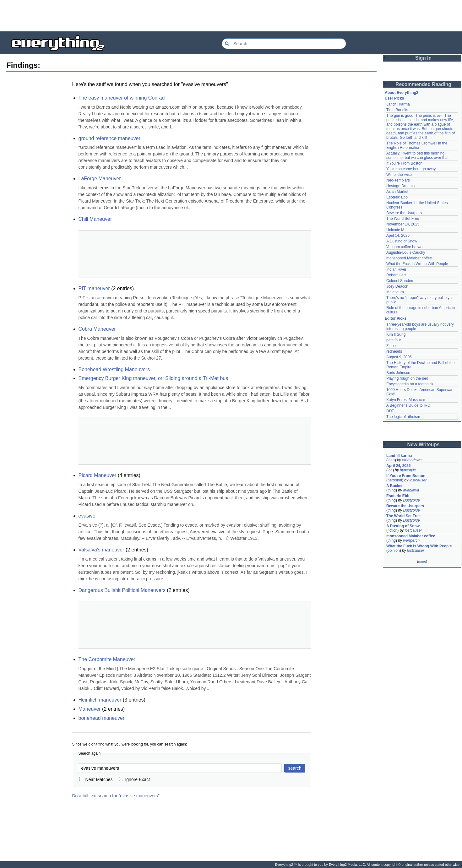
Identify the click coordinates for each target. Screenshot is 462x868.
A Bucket (394, 486)
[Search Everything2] (284, 44)
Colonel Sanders (400, 281)
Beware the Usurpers (404, 213)
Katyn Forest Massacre (406, 400)
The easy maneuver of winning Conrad (122, 98)
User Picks (394, 98)
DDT (390, 411)
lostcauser (418, 480)
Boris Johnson (398, 373)
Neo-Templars (398, 180)
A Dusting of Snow (402, 241)
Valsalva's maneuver (101, 550)
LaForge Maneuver (100, 179)
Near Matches (96, 779)
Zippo (391, 346)
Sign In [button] (423, 58)
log (390, 470)
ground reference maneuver (109, 138)
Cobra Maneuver (97, 329)
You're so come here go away (411, 169)
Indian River (396, 269)
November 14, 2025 (403, 224)
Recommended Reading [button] (423, 84)
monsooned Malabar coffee (409, 258)
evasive (87, 516)
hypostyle (408, 470)
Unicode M (395, 230)
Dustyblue (411, 500)
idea (391, 460)
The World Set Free (403, 219)
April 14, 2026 (398, 236)
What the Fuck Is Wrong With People (417, 264)
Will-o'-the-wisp (399, 175)
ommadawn (412, 460)
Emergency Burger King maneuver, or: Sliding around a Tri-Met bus (153, 378)
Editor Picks (396, 318)
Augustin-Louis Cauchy (406, 252)
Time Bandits (397, 110)
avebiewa (411, 490)
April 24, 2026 (398, 466)
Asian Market (397, 192)
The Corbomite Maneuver (107, 659)
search (295, 768)
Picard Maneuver (98, 475)
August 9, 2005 (399, 357)
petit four (394, 340)
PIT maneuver (94, 288)
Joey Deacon (397, 286)
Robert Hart (396, 275)
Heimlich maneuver (100, 700)
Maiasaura (395, 292)
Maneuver (90, 709)
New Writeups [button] (424, 445)
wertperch (411, 540)
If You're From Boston (404, 163)
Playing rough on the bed (407, 378)
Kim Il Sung (396, 334)
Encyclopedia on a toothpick (410, 384)
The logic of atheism (403, 417)
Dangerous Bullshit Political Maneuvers (122, 590)
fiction (392, 530)
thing (392, 490)
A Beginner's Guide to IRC (408, 405)
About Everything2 (402, 93)
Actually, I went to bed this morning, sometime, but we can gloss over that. (418, 155)
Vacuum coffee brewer (405, 247)
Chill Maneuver (95, 219)
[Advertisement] (231, 16)
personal (395, 480)
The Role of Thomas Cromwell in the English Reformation (417, 145)
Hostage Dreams (400, 186)
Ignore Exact (135, 779)
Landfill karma (398, 104)
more (422, 561)
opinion (394, 551)
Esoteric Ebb (397, 197)
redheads (394, 351)
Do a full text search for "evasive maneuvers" (116, 796)
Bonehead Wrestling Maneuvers (114, 369)
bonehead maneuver (102, 718)
